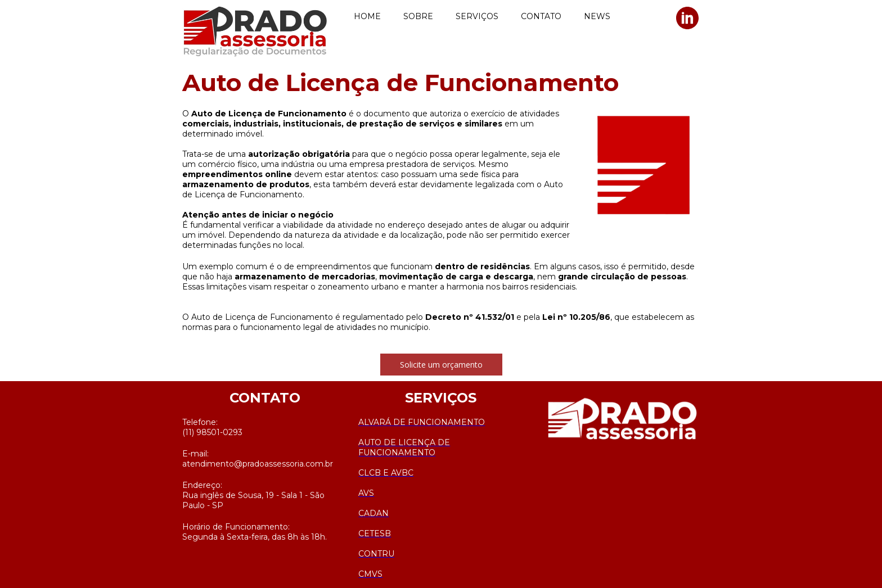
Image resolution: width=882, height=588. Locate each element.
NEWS (597, 16)
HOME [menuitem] (367, 16)
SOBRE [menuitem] (418, 16)
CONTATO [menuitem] (541, 16)
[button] (441, 365)
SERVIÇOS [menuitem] (477, 16)
